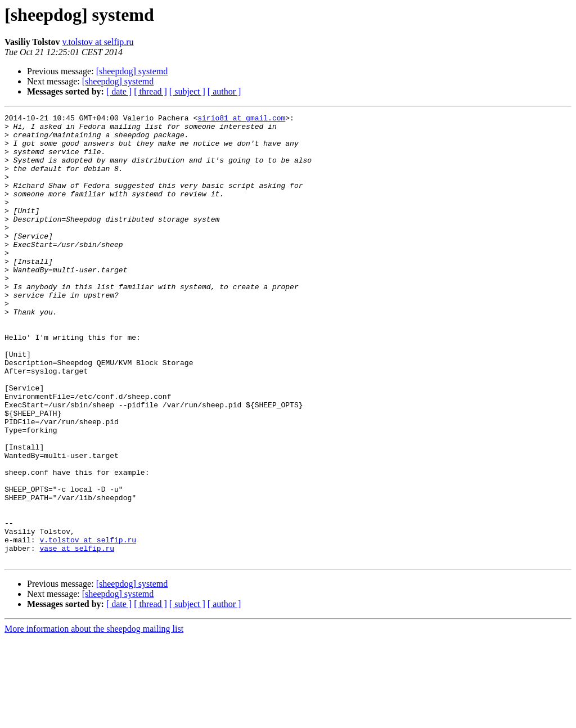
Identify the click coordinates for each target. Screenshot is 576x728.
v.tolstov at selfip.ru (98, 42)
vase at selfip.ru (77, 636)
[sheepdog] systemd (132, 71)
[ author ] (224, 91)
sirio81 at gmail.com (241, 119)
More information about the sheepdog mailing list (94, 718)
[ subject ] (187, 91)
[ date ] (119, 91)
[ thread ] (150, 91)
